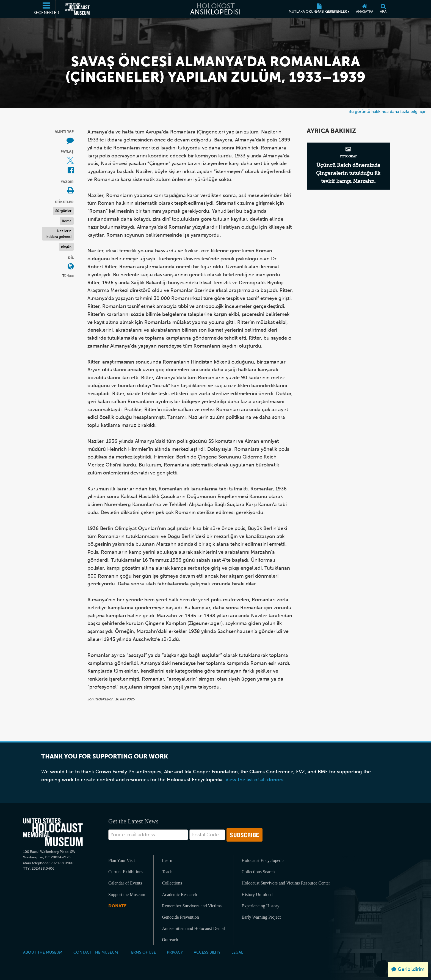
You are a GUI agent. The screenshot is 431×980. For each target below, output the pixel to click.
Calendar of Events (125, 883)
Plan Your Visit (122, 860)
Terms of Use (142, 952)
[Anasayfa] (365, 9)
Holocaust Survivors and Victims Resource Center (286, 883)
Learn (167, 860)
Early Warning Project (261, 917)
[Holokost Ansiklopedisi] (215, 9)
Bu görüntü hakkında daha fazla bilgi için (388, 111)
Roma (67, 221)
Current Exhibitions (126, 872)
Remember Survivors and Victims (192, 906)
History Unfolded (257, 895)
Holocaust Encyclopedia (263, 860)
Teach (167, 872)
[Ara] (383, 9)
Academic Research (179, 895)
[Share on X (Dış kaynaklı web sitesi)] (70, 161)
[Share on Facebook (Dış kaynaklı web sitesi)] (71, 171)
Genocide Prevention (180, 917)
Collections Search (258, 872)
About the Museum (43, 952)
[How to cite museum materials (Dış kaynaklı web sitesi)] (70, 141)
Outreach (170, 940)
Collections (172, 883)
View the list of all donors (254, 780)
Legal (237, 952)
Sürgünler (63, 211)
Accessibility (207, 952)
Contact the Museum (96, 952)
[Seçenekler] (46, 9)
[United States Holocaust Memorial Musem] (53, 832)
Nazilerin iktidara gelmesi (59, 234)
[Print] (70, 191)
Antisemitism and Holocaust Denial (193, 928)
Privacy (175, 952)
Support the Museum (127, 895)
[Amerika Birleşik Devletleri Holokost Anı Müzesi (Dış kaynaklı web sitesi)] (77, 9)
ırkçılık (66, 246)
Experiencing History (260, 906)
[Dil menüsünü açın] (71, 267)
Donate (117, 906)
